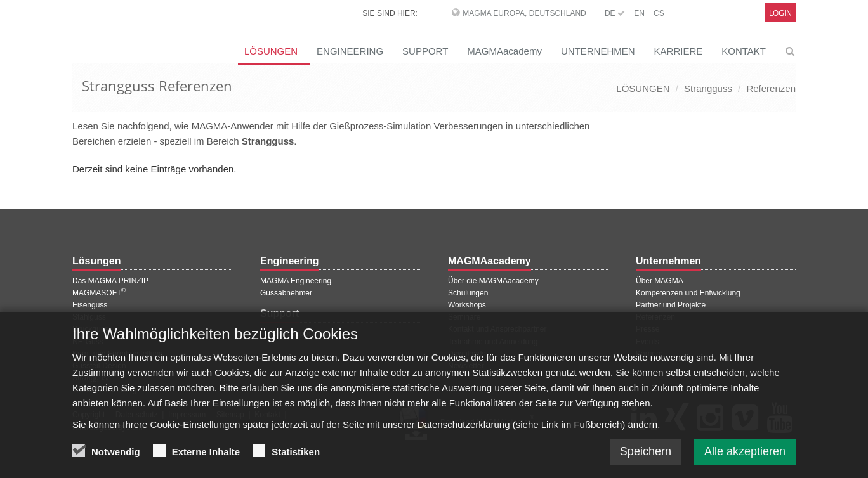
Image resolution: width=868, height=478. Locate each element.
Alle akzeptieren (745, 459)
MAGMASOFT (99, 293)
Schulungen (468, 293)
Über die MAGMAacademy (493, 281)
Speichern (646, 459)
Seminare (464, 317)
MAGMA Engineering (296, 281)
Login (780, 13)
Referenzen (771, 88)
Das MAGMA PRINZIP (110, 281)
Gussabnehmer (286, 293)
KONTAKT (744, 51)
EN (639, 13)
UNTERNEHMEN (598, 51)
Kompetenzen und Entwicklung (688, 293)
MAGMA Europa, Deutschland (524, 13)
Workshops (467, 305)
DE (615, 13)
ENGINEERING (350, 51)
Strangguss (708, 88)
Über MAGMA (660, 281)
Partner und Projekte (671, 305)
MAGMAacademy (504, 51)
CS (659, 13)
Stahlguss (89, 317)
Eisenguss (90, 305)
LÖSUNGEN (271, 51)
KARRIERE (679, 51)
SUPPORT (425, 51)
